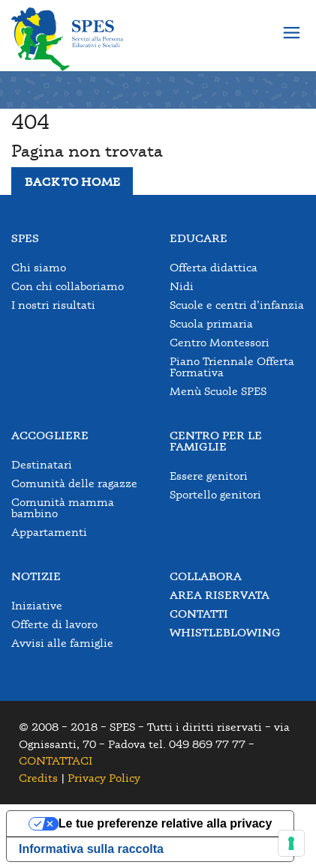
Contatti (199, 614)
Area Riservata (220, 595)
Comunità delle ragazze (74, 483)
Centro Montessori (220, 342)
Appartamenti (49, 532)
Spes (25, 238)
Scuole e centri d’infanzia (237, 305)
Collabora (206, 576)
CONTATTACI (56, 760)
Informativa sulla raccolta (91, 849)
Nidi (182, 286)
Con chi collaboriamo (68, 286)
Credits (38, 778)
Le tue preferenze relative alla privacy (166, 823)
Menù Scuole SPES (218, 391)
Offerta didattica (214, 267)
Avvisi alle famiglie (62, 643)
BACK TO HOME (72, 181)
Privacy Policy (104, 778)
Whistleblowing (225, 632)
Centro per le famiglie (216, 441)
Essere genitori (209, 476)
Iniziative (37, 605)
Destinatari (42, 464)
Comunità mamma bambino (63, 507)
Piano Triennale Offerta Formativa (232, 367)
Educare (199, 238)
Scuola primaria (211, 323)
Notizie (36, 576)
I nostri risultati (53, 305)
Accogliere (50, 435)
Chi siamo (39, 267)
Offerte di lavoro (54, 624)
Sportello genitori (215, 494)
